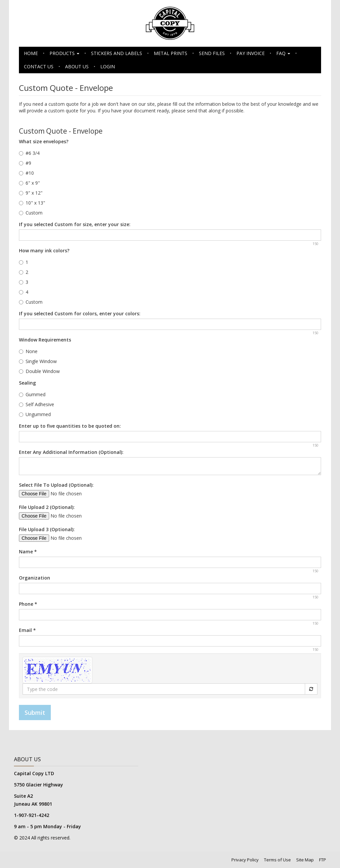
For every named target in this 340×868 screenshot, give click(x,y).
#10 (26, 173)
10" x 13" (32, 203)
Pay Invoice (251, 53)
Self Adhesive (37, 404)
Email (27, 630)
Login (108, 66)
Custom (31, 213)
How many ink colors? (44, 250)
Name (28, 552)
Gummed (32, 394)
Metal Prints (170, 53)
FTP (323, 860)
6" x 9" (29, 183)
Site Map (305, 860)
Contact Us (39, 66)
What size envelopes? (44, 141)
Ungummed (35, 414)
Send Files (212, 53)
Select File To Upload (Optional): (56, 485)
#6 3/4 (29, 153)
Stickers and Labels (117, 53)
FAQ (283, 53)
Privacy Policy (245, 860)
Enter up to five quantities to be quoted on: (70, 426)
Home (31, 53)
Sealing (27, 383)
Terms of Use (277, 860)
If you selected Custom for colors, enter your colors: (80, 313)
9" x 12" (31, 193)
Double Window (39, 371)
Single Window (38, 361)
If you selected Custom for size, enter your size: (75, 224)
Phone (28, 604)
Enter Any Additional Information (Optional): (71, 452)
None (28, 351)
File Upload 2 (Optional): (47, 507)
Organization (35, 578)
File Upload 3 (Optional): (47, 529)
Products (64, 53)
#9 (25, 163)
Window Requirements (45, 340)
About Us (77, 66)
